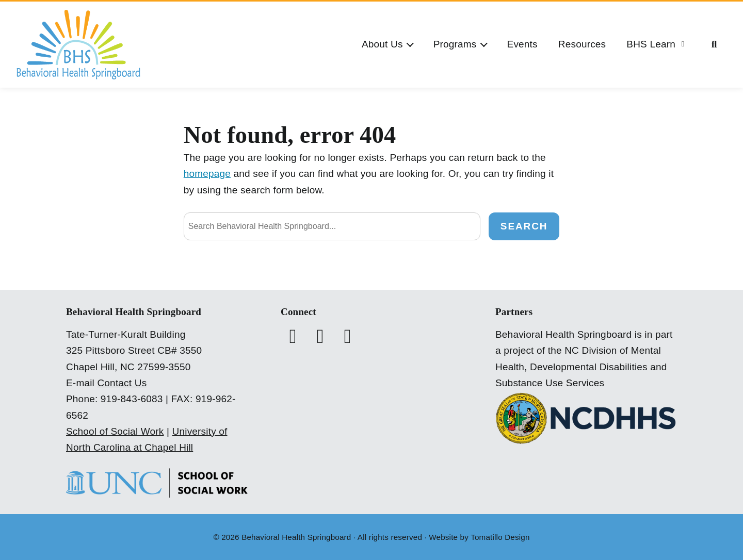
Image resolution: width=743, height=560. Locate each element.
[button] (387, 45)
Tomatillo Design (500, 537)
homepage (207, 174)
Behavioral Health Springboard (296, 537)
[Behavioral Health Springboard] (78, 45)
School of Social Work (115, 431)
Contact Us (122, 383)
